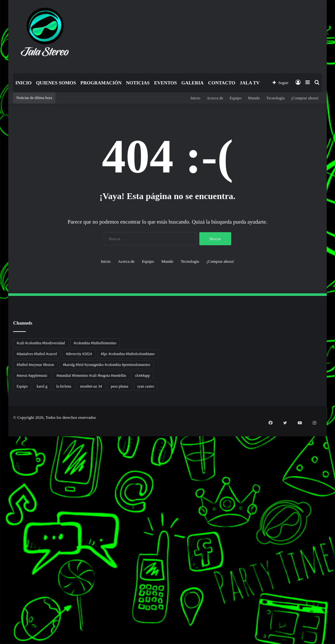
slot (0, 490)
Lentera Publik (1, 521)
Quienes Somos (56, 83)
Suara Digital (1, 540)
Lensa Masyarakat (2, 475)
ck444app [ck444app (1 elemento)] (143, 376)
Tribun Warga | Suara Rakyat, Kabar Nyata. (4, 471)
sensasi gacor (1, 601)
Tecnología (275, 98)
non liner (1, 437)
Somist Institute (1, 571)
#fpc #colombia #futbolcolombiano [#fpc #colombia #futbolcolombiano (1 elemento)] (128, 354)
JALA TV (250, 83)
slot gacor (1, 551)
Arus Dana (1, 513)
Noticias (138, 83)
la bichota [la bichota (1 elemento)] (64, 386)
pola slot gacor (1, 628)
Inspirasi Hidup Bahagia (2, 456)
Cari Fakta (1, 574)
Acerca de (215, 98)
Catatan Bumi (1, 525)
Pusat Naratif (1, 548)
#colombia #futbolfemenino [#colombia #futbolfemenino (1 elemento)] (95, 343)
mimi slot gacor (1, 632)
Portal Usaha (1, 594)
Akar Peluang (1, 494)
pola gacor (1, 605)
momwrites (1, 429)
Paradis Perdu (1, 559)
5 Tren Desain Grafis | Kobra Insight (3, 460)
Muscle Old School (2, 483)
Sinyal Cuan (1, 498)
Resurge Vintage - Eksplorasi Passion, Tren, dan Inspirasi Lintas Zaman (6, 464)
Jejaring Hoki (1, 502)
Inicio (23, 83)
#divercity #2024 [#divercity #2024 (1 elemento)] (79, 354)
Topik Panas (1, 582)
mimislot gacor (1, 609)
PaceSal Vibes (1, 452)
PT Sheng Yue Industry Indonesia (3, 444)
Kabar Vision (1, 536)
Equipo (236, 98)
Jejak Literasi (1, 544)
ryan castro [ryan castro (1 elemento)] (146, 386)
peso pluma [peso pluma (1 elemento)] (120, 386)
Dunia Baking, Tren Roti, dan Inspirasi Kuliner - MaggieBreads (5, 467)
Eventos (165, 83)
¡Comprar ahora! (305, 98)
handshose (1, 433)
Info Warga (1, 529)
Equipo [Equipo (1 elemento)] (22, 386)
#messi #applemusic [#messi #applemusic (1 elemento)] (32, 376)
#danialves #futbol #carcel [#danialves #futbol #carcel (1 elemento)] (37, 354)
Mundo (254, 98)
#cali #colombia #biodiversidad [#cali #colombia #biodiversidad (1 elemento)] (41, 343)
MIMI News (1, 578)
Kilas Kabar (1, 590)
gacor (0, 487)
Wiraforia (1, 517)
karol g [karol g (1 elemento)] (42, 386)
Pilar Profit (1, 509)
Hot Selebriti (1, 586)
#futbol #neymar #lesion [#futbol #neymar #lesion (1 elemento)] (35, 365)
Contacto (221, 83)
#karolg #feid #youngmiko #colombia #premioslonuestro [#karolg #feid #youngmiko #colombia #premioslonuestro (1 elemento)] (107, 365)
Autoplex (1, 441)
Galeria (192, 83)
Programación (101, 83)
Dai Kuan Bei (1, 567)
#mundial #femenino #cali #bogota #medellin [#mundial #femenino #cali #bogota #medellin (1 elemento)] (91, 376)
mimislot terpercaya (2, 620)
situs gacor (1, 597)
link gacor (1, 643)
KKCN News (1, 563)
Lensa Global (1, 479)
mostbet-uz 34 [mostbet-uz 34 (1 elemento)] (91, 386)
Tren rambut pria (1, 448)
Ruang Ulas (1, 532)
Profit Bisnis (1, 506)
